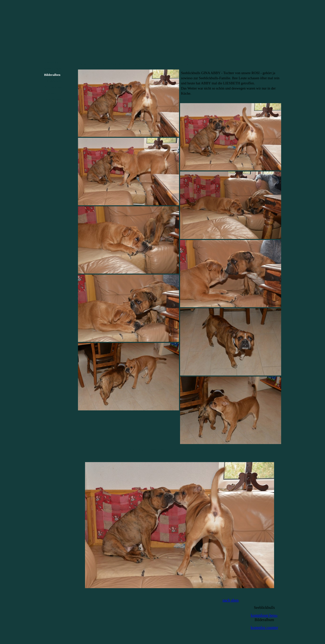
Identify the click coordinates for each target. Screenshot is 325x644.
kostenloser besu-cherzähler (264, 617)
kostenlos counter (264, 628)
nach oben (231, 600)
